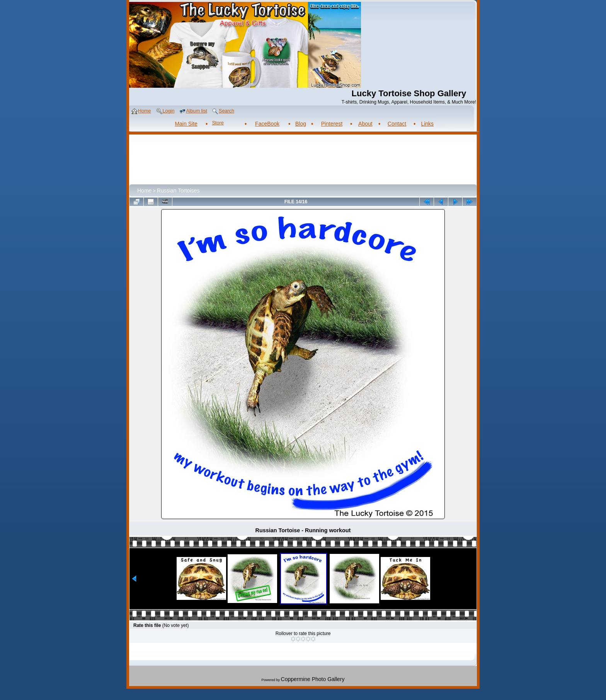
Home (144, 191)
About (365, 124)
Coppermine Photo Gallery (313, 679)
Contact (397, 124)
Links (427, 124)
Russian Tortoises (178, 191)
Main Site (186, 124)
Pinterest (332, 124)
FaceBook (267, 124)
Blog (301, 124)
